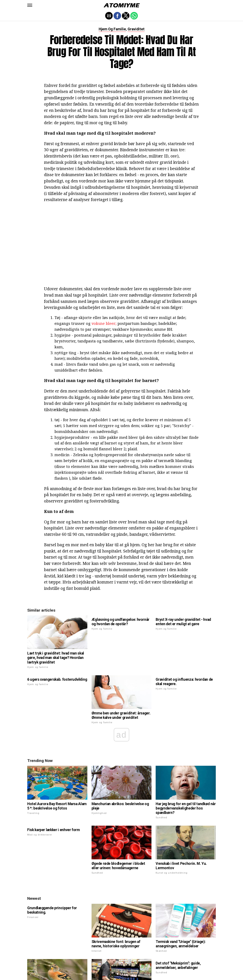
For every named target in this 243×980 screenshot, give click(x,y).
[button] (30, 5)
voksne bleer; (104, 323)
